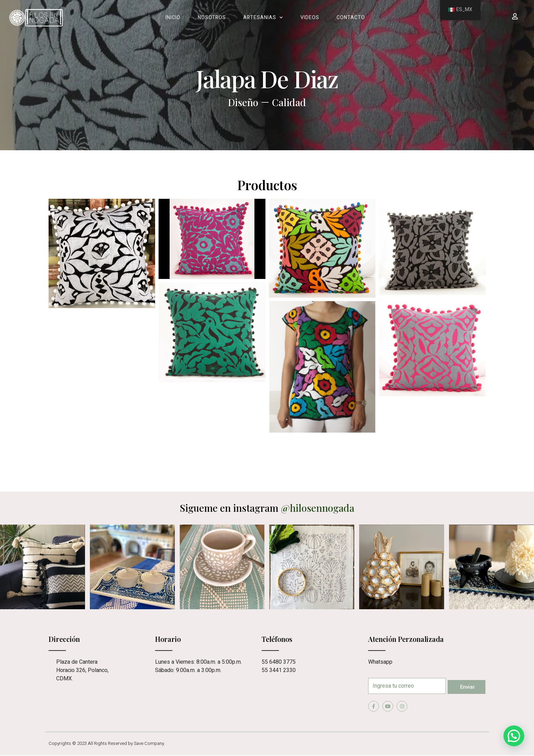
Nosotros (212, 18)
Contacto (351, 18)
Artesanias (263, 18)
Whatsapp (380, 662)
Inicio (173, 18)
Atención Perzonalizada (406, 639)
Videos (310, 18)
